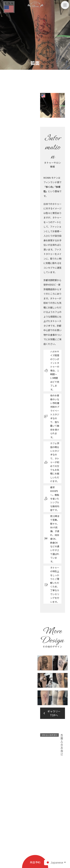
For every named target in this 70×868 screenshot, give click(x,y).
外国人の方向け (62, 744)
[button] (53, 713)
